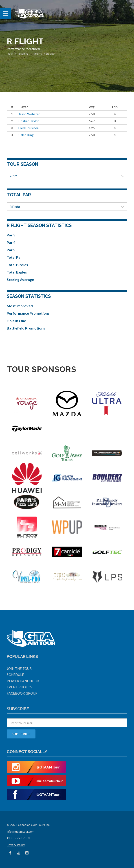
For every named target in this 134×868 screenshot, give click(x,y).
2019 (67, 176)
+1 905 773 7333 (18, 838)
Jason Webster (29, 114)
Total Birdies (17, 265)
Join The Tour (19, 668)
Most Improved (20, 306)
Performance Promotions (28, 313)
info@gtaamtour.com (21, 832)
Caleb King (26, 135)
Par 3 (11, 235)
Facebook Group (22, 693)
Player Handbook (23, 681)
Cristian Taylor (29, 121)
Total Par (37, 54)
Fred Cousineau (29, 128)
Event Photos (19, 687)
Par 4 (11, 242)
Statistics (23, 54)
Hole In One (16, 321)
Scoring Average (20, 279)
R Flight (67, 207)
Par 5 (11, 250)
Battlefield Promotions (26, 328)
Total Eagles (17, 272)
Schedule (15, 675)
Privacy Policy (16, 845)
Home (10, 54)
